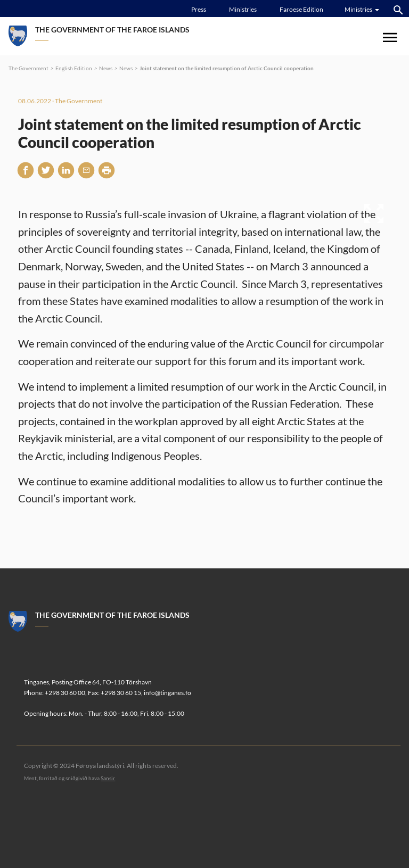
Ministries (243, 9)
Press (199, 9)
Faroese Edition (301, 9)
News (106, 68)
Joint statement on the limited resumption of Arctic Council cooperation (227, 68)
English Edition (74, 68)
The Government (28, 68)
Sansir (108, 778)
